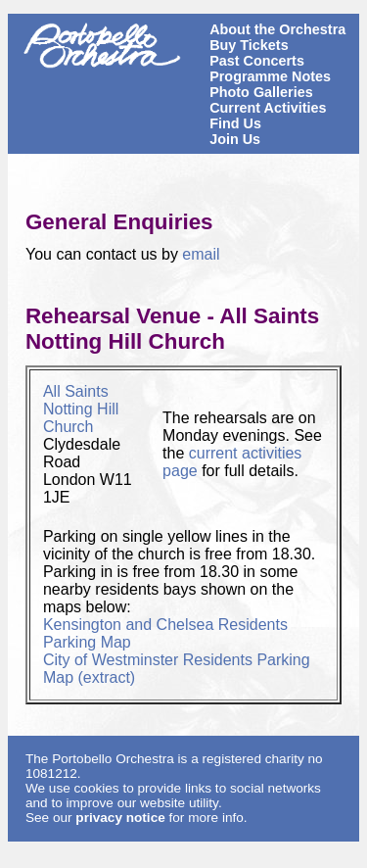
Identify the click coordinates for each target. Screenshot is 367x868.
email (201, 254)
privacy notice (120, 818)
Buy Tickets (249, 45)
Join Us (235, 139)
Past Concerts (257, 61)
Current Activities (268, 108)
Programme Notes (270, 76)
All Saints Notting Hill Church (81, 409)
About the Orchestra (277, 29)
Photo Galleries (261, 92)
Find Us (235, 123)
